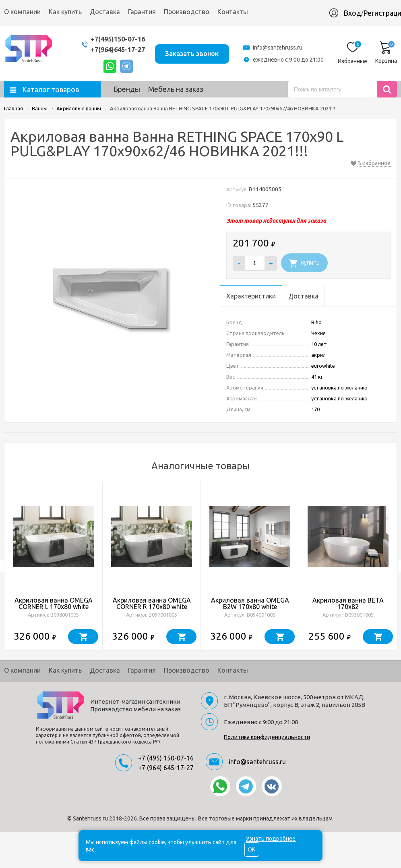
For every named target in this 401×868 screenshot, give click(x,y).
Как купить (65, 12)
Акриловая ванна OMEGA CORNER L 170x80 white (54, 603)
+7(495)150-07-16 (114, 39)
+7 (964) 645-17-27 (166, 768)
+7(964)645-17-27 (114, 49)
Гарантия (142, 12)
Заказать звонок (191, 53)
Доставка (105, 12)
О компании (22, 12)
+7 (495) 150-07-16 (166, 758)
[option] (54, 566)
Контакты (233, 12)
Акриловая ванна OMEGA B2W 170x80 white (250, 603)
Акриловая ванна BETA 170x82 (348, 603)
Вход (352, 13)
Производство (187, 12)
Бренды (127, 89)
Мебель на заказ (176, 89)
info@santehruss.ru (278, 48)
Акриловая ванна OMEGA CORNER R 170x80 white (152, 603)
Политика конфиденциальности (267, 737)
